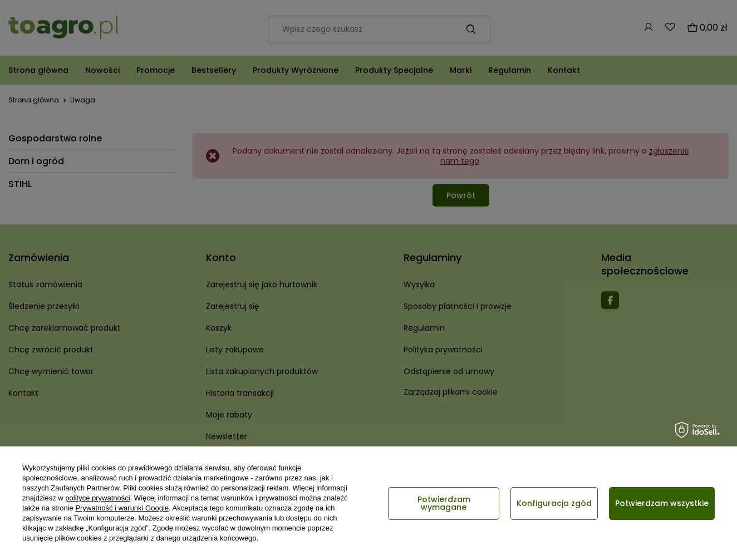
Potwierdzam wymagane (444, 503)
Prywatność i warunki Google (122, 508)
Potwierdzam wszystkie (662, 503)
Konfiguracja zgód (554, 503)
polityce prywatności (97, 498)
